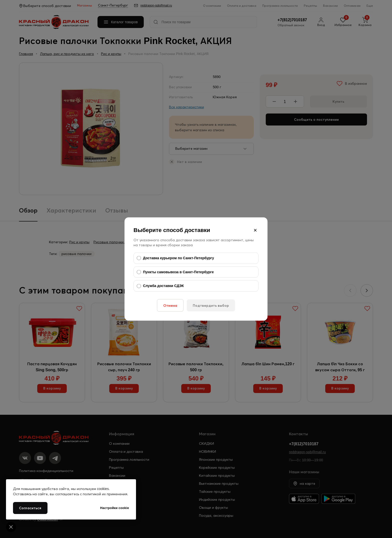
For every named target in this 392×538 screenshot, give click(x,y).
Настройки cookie (115, 508)
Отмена (170, 305)
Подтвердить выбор (211, 305)
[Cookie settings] (11, 527)
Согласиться (30, 508)
